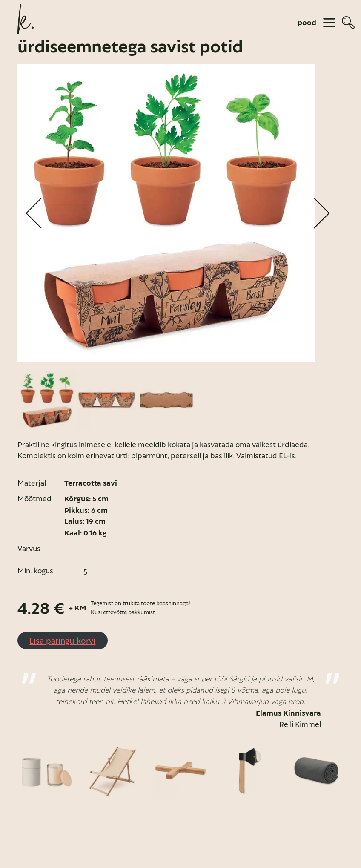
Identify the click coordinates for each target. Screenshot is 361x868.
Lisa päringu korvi (62, 640)
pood (307, 23)
